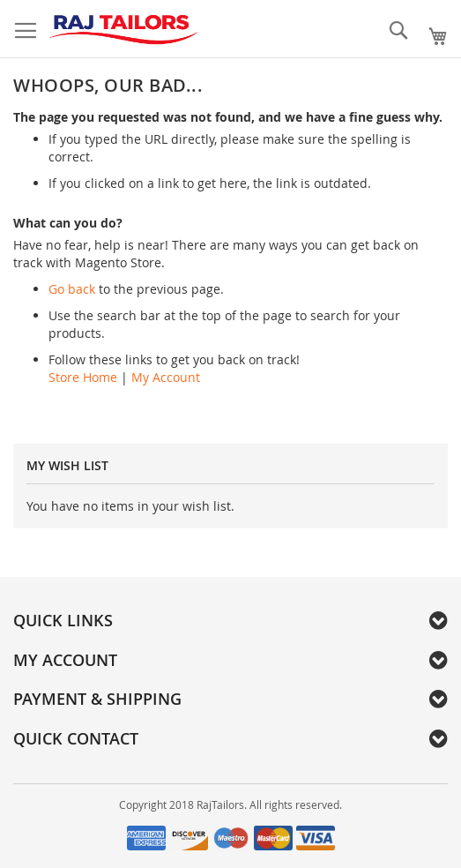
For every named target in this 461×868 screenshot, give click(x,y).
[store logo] (123, 29)
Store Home (83, 377)
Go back (72, 289)
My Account (166, 377)
